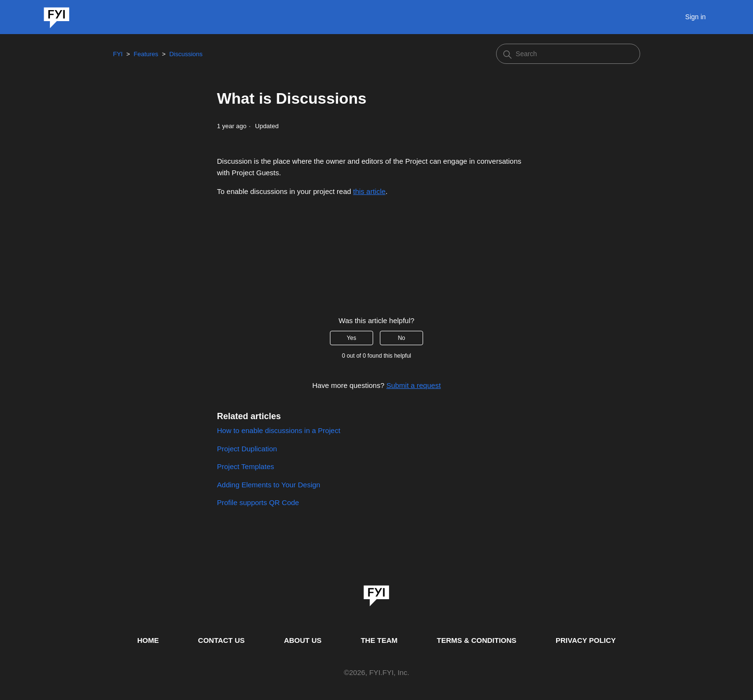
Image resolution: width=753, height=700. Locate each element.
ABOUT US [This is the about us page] (303, 640)
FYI (118, 54)
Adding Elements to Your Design (269, 485)
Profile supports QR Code (258, 502)
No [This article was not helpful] (401, 338)
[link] (376, 592)
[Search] (568, 54)
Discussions (186, 54)
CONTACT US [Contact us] (221, 640)
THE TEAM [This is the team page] (379, 640)
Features (146, 54)
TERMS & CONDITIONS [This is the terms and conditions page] (477, 640)
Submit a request (413, 385)
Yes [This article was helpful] (352, 338)
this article (369, 191)
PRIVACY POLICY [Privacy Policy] (586, 640)
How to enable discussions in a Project (279, 430)
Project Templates (246, 466)
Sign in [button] (696, 17)
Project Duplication (247, 449)
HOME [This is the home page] (148, 640)
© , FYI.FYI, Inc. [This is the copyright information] (376, 673)
